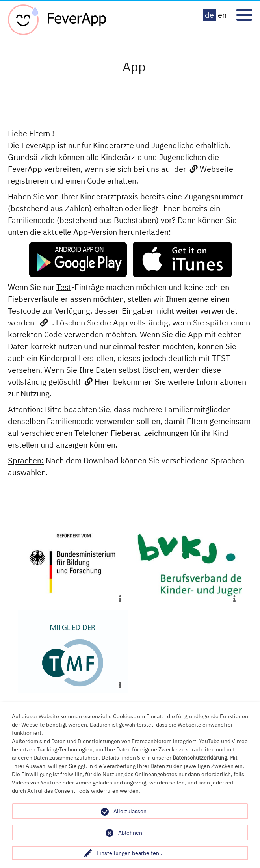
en (222, 15)
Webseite (216, 169)
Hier (102, 382)
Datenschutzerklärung (200, 758)
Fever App (57, 20)
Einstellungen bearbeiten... (130, 853)
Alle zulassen (130, 811)
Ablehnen (130, 833)
